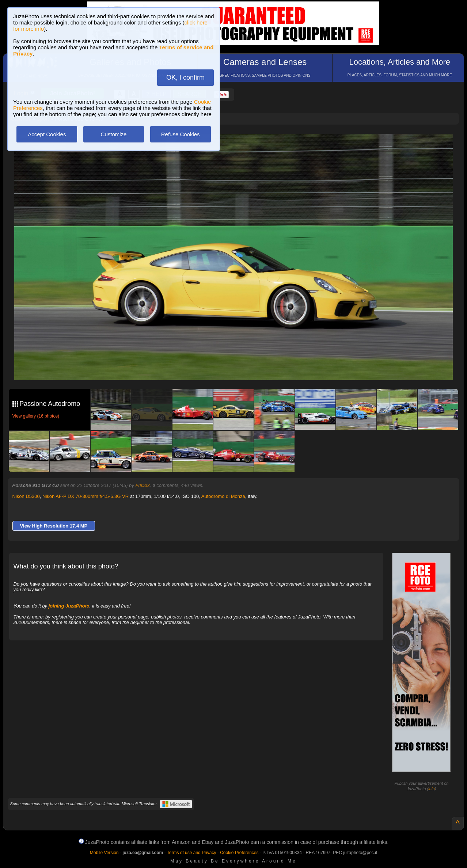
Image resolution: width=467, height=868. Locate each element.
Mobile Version (104, 853)
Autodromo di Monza (223, 496)
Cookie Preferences (239, 853)
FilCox (143, 485)
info (432, 789)
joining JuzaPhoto (69, 606)
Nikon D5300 (26, 496)
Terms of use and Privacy (192, 853)
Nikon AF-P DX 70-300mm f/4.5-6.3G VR (86, 496)
